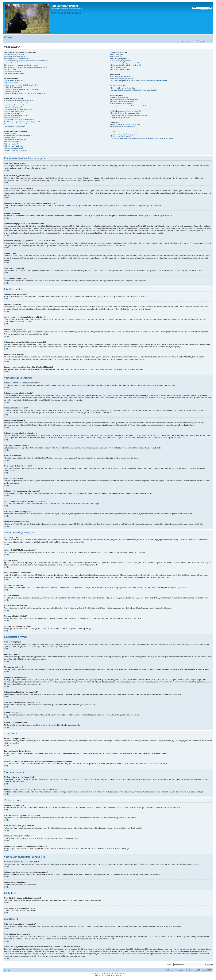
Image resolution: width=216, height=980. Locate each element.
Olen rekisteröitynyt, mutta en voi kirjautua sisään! (21, 65)
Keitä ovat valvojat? (117, 57)
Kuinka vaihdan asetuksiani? (14, 81)
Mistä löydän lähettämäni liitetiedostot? (123, 127)
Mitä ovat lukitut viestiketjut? (14, 148)
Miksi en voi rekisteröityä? (13, 71)
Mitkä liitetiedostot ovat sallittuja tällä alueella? (125, 125)
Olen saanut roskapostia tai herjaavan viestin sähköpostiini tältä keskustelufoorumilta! (139, 81)
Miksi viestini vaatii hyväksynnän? (15, 124)
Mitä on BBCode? (10, 133)
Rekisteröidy (194, 41)
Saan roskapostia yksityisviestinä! (121, 79)
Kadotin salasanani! (11, 63)
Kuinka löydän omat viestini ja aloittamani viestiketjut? (128, 106)
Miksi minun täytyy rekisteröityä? (15, 57)
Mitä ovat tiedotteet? (11, 144)
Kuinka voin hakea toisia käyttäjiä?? (122, 104)
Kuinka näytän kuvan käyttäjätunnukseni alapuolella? (22, 89)
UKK (186, 41)
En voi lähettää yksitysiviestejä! (121, 76)
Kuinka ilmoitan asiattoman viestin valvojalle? (19, 120)
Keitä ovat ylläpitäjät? (117, 54)
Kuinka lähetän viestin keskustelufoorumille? (19, 101)
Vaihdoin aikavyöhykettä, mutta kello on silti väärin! (21, 85)
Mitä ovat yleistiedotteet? (12, 142)
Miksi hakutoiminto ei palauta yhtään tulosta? (125, 99)
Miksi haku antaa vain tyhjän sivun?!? (123, 102)
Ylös (8, 170)
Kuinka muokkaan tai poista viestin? (16, 103)
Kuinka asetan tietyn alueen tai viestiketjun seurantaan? (129, 115)
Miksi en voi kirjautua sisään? (14, 54)
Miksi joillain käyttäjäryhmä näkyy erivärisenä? (126, 65)
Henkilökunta (169, 970)
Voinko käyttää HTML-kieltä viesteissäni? (18, 135)
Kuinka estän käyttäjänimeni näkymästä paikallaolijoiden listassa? (26, 61)
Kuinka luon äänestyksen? (13, 107)
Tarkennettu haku (206, 10)
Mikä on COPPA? (10, 69)
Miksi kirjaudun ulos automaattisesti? (16, 59)
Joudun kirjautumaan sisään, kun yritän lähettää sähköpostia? (25, 93)
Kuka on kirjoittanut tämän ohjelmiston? (123, 134)
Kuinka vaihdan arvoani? (12, 91)
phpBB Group (81, 926)
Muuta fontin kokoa (210, 36)
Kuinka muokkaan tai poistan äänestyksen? (19, 109)
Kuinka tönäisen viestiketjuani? (14, 126)
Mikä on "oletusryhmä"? (118, 67)
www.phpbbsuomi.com (114, 975)
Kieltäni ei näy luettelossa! (13, 87)
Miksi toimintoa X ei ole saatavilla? (122, 136)
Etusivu (9, 37)
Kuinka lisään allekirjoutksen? (14, 105)
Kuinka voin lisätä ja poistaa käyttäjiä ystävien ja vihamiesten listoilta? (133, 90)
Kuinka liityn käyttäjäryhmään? (120, 61)
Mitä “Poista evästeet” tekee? (14, 73)
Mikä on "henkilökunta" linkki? (120, 69)
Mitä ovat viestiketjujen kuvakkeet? (16, 150)
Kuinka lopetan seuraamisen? (120, 117)
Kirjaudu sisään (207, 41)
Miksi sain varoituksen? (12, 118)
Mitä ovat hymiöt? (10, 137)
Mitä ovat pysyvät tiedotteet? (14, 146)
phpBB (99, 974)
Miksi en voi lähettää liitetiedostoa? (16, 115)
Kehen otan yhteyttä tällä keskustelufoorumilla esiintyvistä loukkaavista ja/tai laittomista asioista (142, 138)
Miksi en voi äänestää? (12, 113)
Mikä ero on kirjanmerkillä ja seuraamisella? (125, 113)
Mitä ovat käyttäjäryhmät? (119, 59)
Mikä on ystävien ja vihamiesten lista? (123, 88)
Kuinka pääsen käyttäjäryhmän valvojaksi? (124, 63)
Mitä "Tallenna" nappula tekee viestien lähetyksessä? (22, 122)
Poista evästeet (180, 970)
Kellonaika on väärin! (11, 83)
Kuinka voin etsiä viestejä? (119, 97)
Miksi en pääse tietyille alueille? (15, 111)
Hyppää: (170, 965)
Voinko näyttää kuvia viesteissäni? (16, 140)
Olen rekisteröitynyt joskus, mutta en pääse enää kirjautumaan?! (26, 67)
